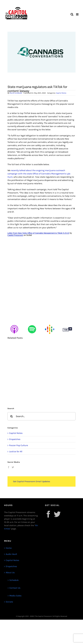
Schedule (14, 580)
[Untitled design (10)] (50, 323)
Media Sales (15, 596)
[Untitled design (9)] (32, 323)
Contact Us (15, 588)
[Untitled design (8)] (14, 323)
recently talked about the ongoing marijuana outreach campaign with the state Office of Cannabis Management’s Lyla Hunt (39, 174)
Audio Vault (11, 554)
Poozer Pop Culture (19, 445)
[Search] (12, 416)
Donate (9, 602)
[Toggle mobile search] (72, 14)
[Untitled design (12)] (67, 323)
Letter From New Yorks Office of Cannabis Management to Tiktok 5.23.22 (38, 233)
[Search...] (41, 416)
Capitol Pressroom (15, 235)
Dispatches (15, 439)
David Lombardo (16, 93)
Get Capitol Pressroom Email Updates (32, 481)
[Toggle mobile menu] (77, 14)
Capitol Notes (61, 93)
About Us (10, 572)
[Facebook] (9, 467)
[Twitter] (13, 467)
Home (9, 548)
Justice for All (16, 451)
